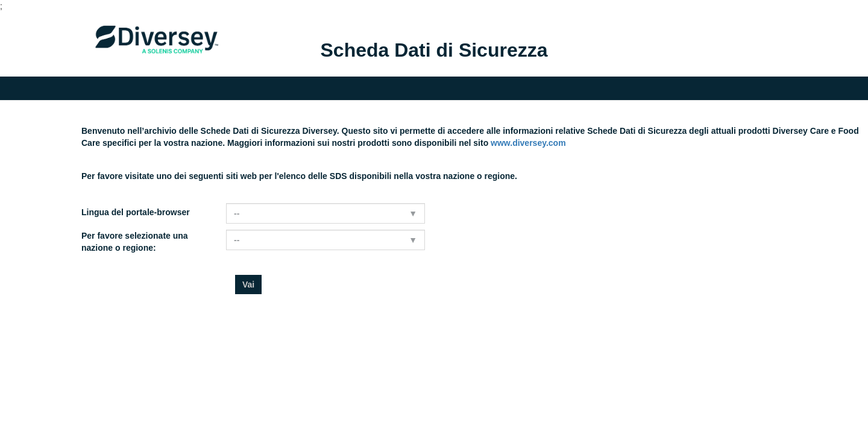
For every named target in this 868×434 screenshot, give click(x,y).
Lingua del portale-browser (136, 212)
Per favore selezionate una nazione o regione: (135, 242)
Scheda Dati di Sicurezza (434, 50)
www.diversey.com (528, 143)
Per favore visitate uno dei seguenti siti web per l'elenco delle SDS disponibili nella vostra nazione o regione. (299, 176)
